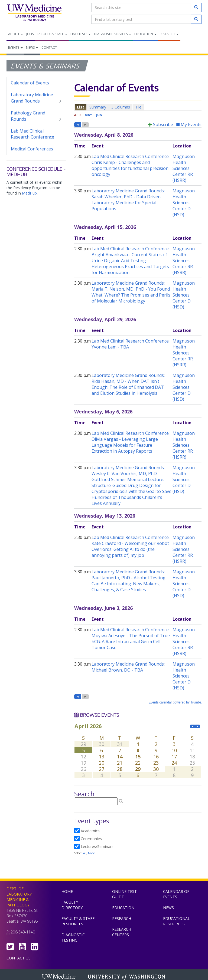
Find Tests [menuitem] (81, 34)
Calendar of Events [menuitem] (30, 83)
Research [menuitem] (169, 34)
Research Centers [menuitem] (122, 932)
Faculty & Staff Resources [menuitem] (78, 921)
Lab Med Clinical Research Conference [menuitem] (32, 134)
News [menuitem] (32, 47)
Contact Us (19, 958)
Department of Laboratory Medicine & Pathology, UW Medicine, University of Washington (34, 13)
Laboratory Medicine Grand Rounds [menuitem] (36, 98)
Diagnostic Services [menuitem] (113, 34)
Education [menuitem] (145, 34)
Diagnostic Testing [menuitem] (73, 937)
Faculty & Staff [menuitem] (52, 34)
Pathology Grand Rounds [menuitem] (36, 116)
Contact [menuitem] (49, 47)
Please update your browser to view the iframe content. (138, 107)
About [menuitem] (16, 34)
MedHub (29, 193)
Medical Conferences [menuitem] (32, 149)
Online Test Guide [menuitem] (124, 894)
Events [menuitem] (15, 47)
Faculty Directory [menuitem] (72, 905)
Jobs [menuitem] (30, 34)
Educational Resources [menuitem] (176, 921)
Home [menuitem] (67, 891)
